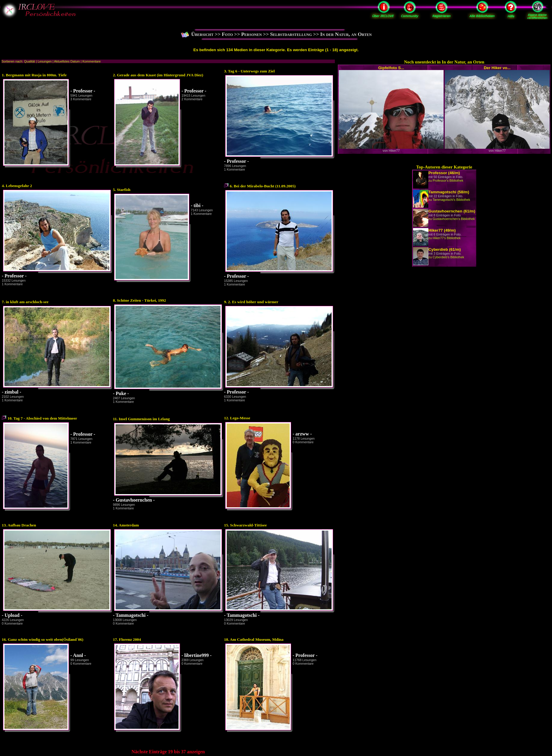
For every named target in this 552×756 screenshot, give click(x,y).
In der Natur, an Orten (346, 34)
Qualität (30, 61)
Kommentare (92, 61)
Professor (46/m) (444, 173)
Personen (251, 34)
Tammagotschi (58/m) (449, 192)
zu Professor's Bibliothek (446, 180)
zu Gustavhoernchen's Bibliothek (452, 219)
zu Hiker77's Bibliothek (444, 238)
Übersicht (202, 34)
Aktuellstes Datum (67, 61)
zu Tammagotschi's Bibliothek (449, 200)
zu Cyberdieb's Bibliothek (446, 257)
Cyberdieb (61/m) (444, 249)
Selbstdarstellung (291, 34)
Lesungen (45, 61)
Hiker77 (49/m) (442, 230)
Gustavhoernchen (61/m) (452, 211)
